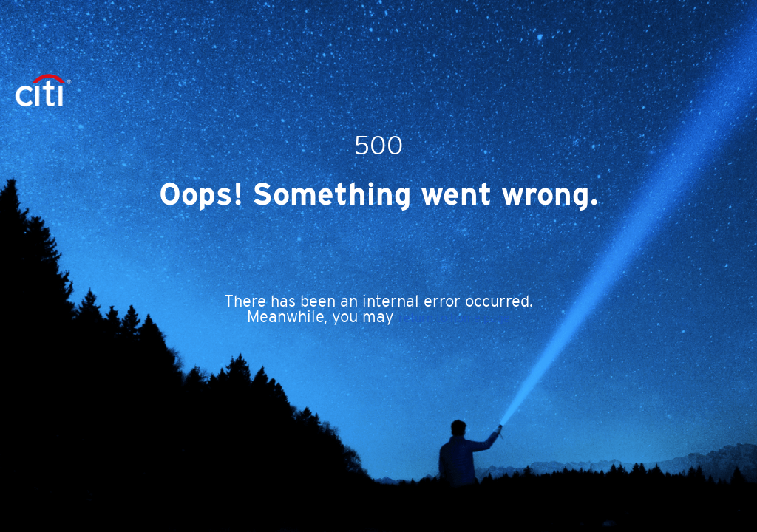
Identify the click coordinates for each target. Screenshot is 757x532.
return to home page (454, 318)
